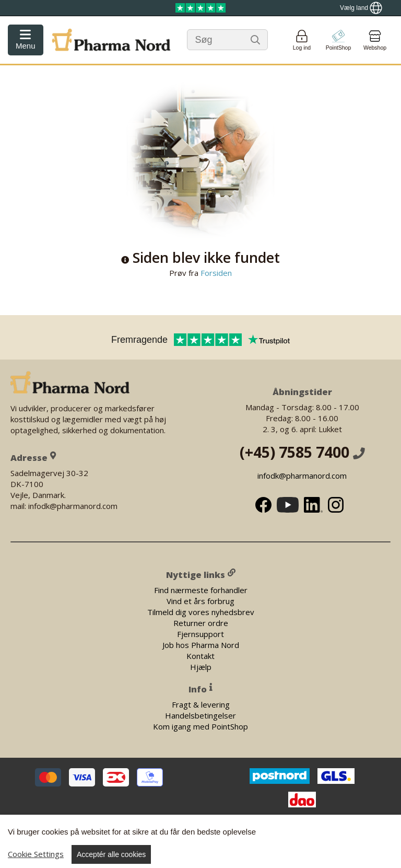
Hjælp (201, 666)
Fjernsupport (200, 633)
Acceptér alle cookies (111, 854)
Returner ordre (201, 622)
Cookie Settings (36, 854)
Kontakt (200, 655)
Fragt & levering (201, 704)
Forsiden (215, 273)
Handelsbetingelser (200, 715)
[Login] (302, 40)
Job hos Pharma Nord (201, 644)
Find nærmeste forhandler (201, 589)
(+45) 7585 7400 (302, 452)
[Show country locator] (361, 8)
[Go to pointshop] (338, 40)
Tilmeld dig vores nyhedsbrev (201, 611)
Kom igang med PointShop (200, 726)
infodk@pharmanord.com (302, 476)
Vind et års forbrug (200, 600)
